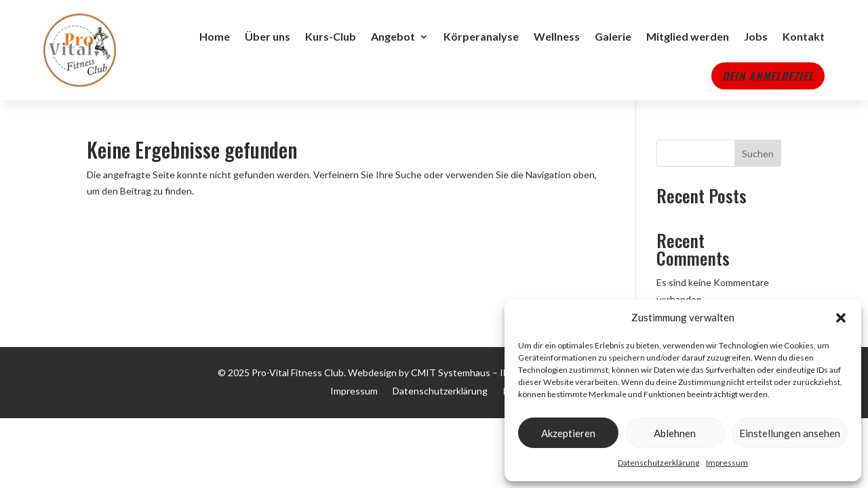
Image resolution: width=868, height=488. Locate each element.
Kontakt (804, 36)
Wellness (557, 36)
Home (215, 36)
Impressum (727, 463)
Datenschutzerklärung (658, 463)
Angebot (393, 36)
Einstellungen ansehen (790, 433)
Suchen (758, 154)
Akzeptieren (568, 433)
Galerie (613, 36)
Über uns (268, 36)
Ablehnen (675, 433)
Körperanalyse (481, 36)
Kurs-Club (331, 36)
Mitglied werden (688, 36)
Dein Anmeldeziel (768, 76)
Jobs (756, 36)
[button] (841, 318)
